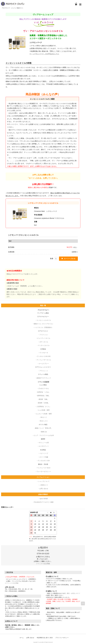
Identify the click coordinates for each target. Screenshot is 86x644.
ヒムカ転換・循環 (44, 410)
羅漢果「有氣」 (44, 399)
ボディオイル (44, 341)
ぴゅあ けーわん (44, 388)
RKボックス (44, 421)
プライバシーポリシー (62, 637)
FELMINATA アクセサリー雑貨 (44, 502)
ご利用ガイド (44, 485)
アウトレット (44, 370)
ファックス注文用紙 (43, 563)
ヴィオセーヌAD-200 (44, 356)
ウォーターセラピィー (44, 471)
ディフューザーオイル (44, 359)
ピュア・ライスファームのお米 (44, 435)
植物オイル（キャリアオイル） (44, 323)
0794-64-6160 (43, 553)
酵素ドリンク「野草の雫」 (44, 428)
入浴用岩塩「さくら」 (44, 406)
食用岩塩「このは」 (44, 392)
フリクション (44, 334)
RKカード (44, 417)
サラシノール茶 (44, 442)
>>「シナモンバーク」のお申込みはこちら (44, 53)
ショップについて (44, 481)
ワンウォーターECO (44, 467)
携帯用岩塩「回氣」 (44, 395)
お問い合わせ (44, 488)
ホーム (22, 637)
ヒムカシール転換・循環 (44, 413)
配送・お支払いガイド (74, 593)
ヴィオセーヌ (44, 352)
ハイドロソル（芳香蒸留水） (44, 327)
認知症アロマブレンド (44, 378)
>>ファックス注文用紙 (12, 583)
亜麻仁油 (44, 431)
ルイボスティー (44, 446)
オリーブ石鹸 (44, 457)
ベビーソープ (44, 453)
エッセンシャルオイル (44, 320)
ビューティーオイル (44, 338)
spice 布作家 (44, 498)
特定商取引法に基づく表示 (45, 637)
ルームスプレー (44, 363)
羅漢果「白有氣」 (44, 402)
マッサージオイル (44, 345)
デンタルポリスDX (44, 460)
